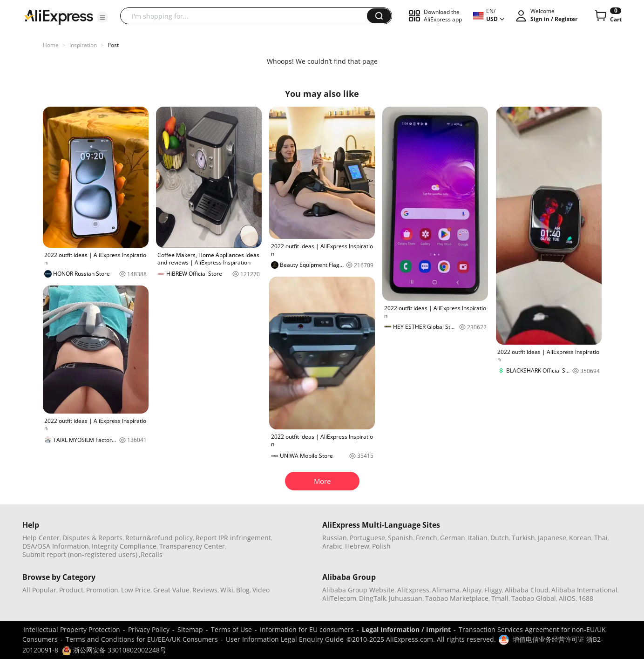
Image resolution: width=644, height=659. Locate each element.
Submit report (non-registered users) (80, 554)
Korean (580, 538)
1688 (586, 598)
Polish (381, 546)
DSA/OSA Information (56, 546)
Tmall (500, 598)
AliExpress (413, 590)
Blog (243, 590)
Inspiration (83, 45)
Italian (478, 538)
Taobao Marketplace (457, 598)
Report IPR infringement (233, 538)
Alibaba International (584, 590)
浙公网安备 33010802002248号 (114, 650)
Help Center (41, 538)
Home (51, 45)
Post (113, 45)
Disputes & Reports (92, 538)
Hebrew (357, 546)
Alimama (446, 590)
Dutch (500, 538)
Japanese (552, 538)
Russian (335, 538)
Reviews (205, 590)
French (427, 538)
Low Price (136, 590)
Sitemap (190, 629)
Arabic (332, 546)
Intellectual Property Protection (72, 629)
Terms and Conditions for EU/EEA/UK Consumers (142, 639)
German (453, 538)
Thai (601, 538)
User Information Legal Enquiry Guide (285, 639)
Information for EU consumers (307, 629)
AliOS (567, 598)
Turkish (523, 538)
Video (261, 590)
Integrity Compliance (124, 546)
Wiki (227, 590)
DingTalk (373, 598)
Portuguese (367, 538)
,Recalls (151, 554)
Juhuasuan (406, 598)
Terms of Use (231, 629)
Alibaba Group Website (358, 590)
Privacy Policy (149, 629)
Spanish (400, 538)
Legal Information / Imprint (406, 629)
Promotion (102, 590)
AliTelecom (339, 598)
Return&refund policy (159, 538)
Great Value (171, 590)
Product (71, 590)
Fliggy (493, 590)
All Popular (39, 590)
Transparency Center (192, 546)
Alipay (472, 590)
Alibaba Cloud (527, 590)
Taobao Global (534, 598)
